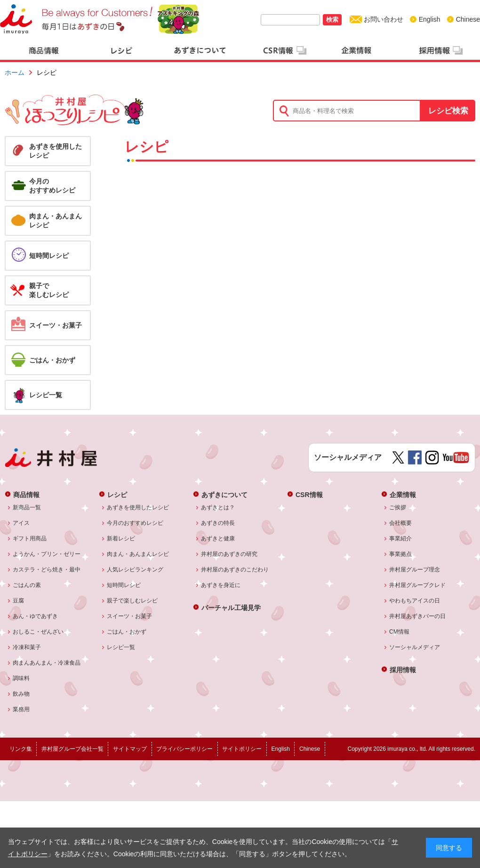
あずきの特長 (218, 523)
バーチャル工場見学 (231, 607)
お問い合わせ (384, 19)
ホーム (15, 72)
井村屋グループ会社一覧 (72, 749)
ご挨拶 (398, 507)
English (430, 19)
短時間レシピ (124, 585)
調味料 (21, 678)
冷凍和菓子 (27, 647)
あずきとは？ (218, 507)
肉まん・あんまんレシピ (138, 554)
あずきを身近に (221, 585)
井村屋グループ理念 (415, 570)
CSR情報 (309, 494)
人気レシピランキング (135, 570)
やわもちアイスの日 (415, 601)
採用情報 (403, 670)
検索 (332, 20)
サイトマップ (130, 749)
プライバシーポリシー (184, 749)
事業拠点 (401, 554)
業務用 (21, 709)
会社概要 (401, 523)
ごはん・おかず (127, 632)
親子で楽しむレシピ (132, 601)
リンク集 (21, 749)
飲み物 (21, 694)
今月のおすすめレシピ (135, 523)
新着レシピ (121, 538)
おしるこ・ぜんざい (38, 632)
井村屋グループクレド (418, 585)
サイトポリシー (242, 749)
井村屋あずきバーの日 (418, 616)
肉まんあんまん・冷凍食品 (47, 663)
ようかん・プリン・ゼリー (47, 554)
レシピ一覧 (121, 647)
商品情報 (26, 494)
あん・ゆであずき (36, 616)
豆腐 (19, 601)
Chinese (468, 19)
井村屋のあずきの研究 (229, 554)
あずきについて (224, 494)
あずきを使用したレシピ (138, 507)
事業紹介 (401, 538)
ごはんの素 (27, 585)
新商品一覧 (27, 507)
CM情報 (400, 632)
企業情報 (403, 494)
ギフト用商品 (30, 538)
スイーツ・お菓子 (130, 616)
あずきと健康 (218, 538)
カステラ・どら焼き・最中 (47, 570)
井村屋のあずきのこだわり (235, 570)
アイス (21, 523)
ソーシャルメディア (415, 647)
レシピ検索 (448, 111)
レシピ (117, 494)
